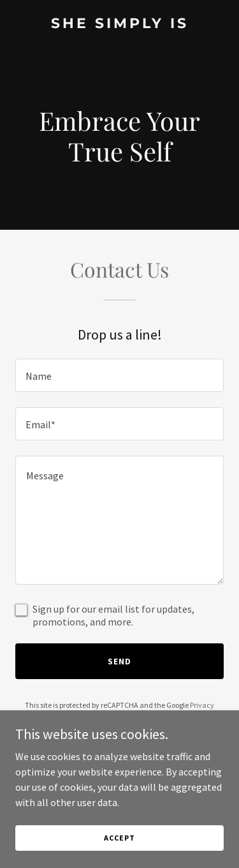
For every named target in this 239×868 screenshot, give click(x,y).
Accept (119, 838)
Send (119, 661)
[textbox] (119, 375)
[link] (119, 24)
